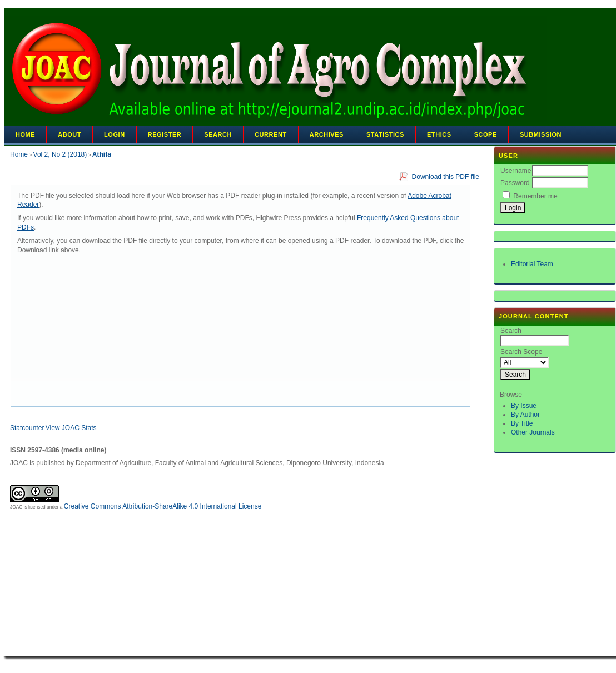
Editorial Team (532, 264)
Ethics (439, 134)
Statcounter (27, 428)
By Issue (524, 406)
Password (515, 183)
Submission (541, 134)
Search (218, 134)
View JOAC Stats (71, 428)
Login (115, 134)
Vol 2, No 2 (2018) (60, 154)
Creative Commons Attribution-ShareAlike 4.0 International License (163, 506)
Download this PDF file (446, 177)
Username (516, 171)
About (69, 134)
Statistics (385, 134)
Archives (327, 134)
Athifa (102, 154)
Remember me (535, 196)
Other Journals (533, 432)
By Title (522, 423)
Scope (486, 134)
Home (25, 134)
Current (271, 134)
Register (165, 134)
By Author (525, 415)
